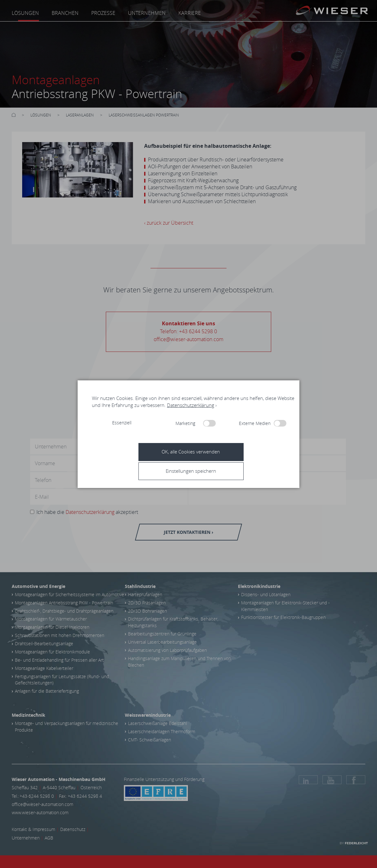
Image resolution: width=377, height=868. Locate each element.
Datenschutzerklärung (191, 405)
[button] (191, 471)
